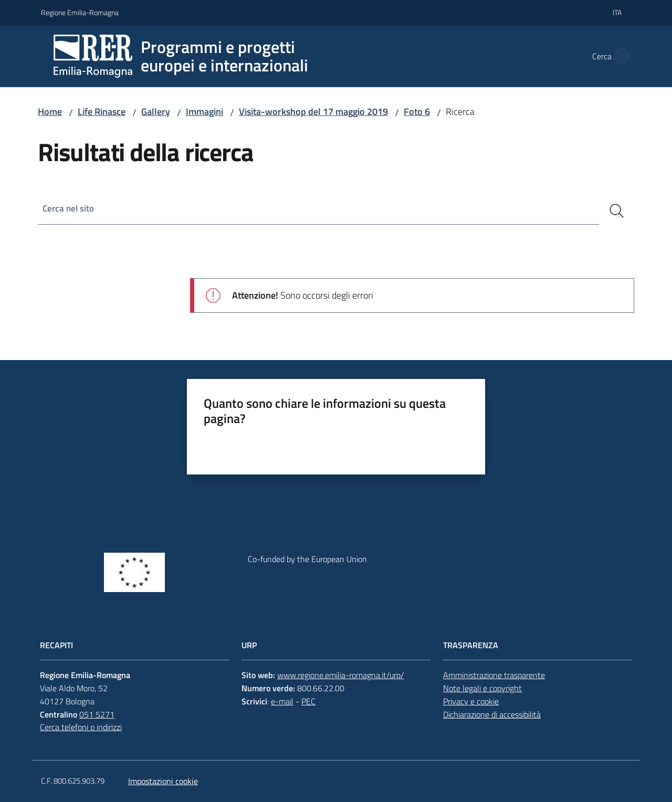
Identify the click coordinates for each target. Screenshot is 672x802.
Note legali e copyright (482, 688)
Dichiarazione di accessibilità (492, 714)
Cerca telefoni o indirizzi (81, 727)
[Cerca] (617, 211)
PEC (308, 701)
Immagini (204, 112)
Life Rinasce (102, 112)
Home (50, 112)
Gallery (156, 112)
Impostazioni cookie (163, 781)
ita (617, 12)
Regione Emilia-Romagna (80, 12)
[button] (618, 56)
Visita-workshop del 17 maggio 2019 (313, 112)
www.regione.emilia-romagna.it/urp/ (340, 675)
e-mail (282, 701)
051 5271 (97, 714)
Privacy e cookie (471, 701)
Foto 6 (417, 112)
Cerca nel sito (70, 209)
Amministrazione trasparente (494, 675)
